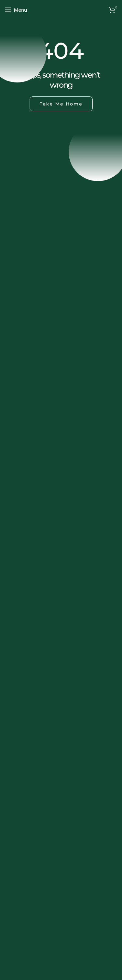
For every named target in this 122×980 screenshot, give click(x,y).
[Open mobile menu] (16, 10)
